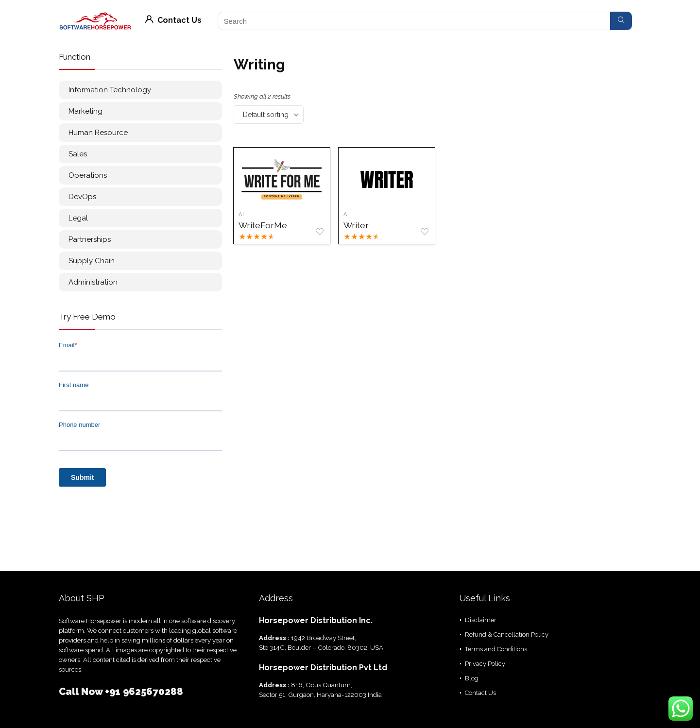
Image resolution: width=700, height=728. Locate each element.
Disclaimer (481, 620)
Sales (78, 154)
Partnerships (90, 239)
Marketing (85, 111)
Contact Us (173, 20)
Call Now (82, 692)
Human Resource (98, 133)
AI (242, 214)
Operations (88, 175)
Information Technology (110, 90)
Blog (472, 678)
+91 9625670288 (144, 692)
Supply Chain (92, 261)
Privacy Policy (485, 664)
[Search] (621, 21)
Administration (93, 282)
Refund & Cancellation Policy (507, 635)
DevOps (82, 197)
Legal (78, 218)
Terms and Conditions (496, 649)
